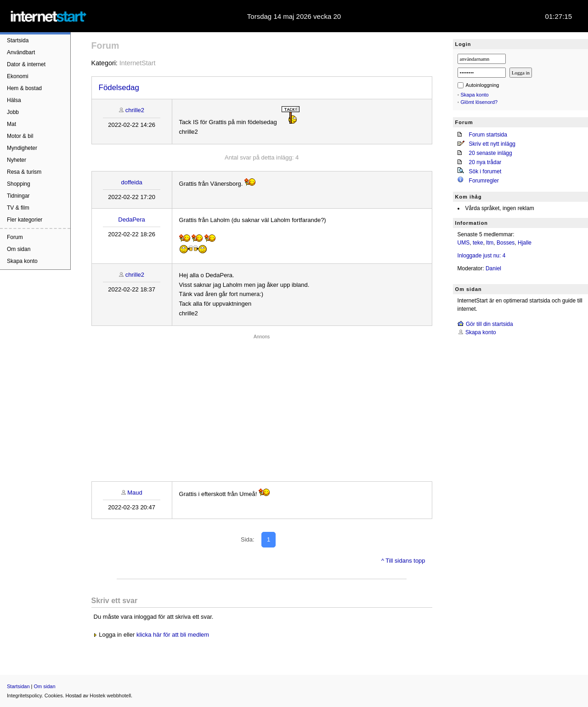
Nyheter (17, 160)
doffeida (132, 182)
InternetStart (138, 63)
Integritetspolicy (24, 696)
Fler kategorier (25, 220)
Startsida (18, 40)
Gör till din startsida (489, 324)
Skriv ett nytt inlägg (492, 144)
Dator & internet (26, 64)
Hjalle (525, 243)
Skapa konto (22, 261)
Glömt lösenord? (479, 102)
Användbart (21, 52)
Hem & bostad (24, 88)
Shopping (19, 184)
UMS (464, 243)
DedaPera (132, 220)
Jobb (13, 112)
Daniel (493, 268)
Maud (135, 493)
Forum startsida (488, 135)
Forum (15, 237)
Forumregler (484, 181)
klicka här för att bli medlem (173, 635)
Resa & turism (24, 172)
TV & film (18, 208)
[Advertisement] (262, 405)
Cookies (54, 696)
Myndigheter (22, 148)
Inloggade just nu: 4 (482, 256)
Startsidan (18, 686)
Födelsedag (119, 88)
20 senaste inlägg (491, 153)
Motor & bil (20, 136)
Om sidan (19, 249)
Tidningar (18, 196)
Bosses (506, 243)
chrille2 (135, 110)
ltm (490, 243)
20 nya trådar (485, 162)
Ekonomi (18, 76)
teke (478, 243)
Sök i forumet (485, 171)
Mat (11, 124)
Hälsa (14, 100)
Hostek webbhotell (110, 696)
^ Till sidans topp (403, 561)
